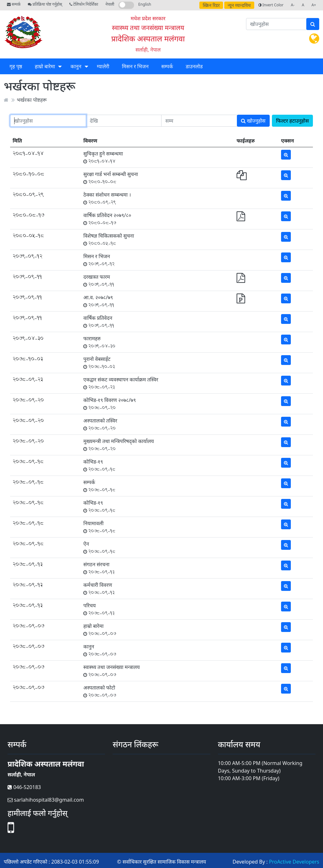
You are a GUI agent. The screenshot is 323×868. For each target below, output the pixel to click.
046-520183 (24, 787)
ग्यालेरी (103, 66)
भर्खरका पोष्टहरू (32, 100)
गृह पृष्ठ (16, 66)
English (145, 4)
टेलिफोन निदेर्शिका (84, 4)
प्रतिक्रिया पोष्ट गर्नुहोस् (45, 4)
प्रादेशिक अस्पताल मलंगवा (148, 38)
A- (293, 5)
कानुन (76, 66)
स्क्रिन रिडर (211, 5)
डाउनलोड (194, 66)
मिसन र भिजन (135, 66)
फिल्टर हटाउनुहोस (292, 121)
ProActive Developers (294, 862)
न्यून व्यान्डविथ (239, 5)
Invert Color (271, 5)
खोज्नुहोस (253, 121)
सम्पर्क (14, 4)
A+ (314, 5)
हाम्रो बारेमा (45, 66)
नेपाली (110, 4)
